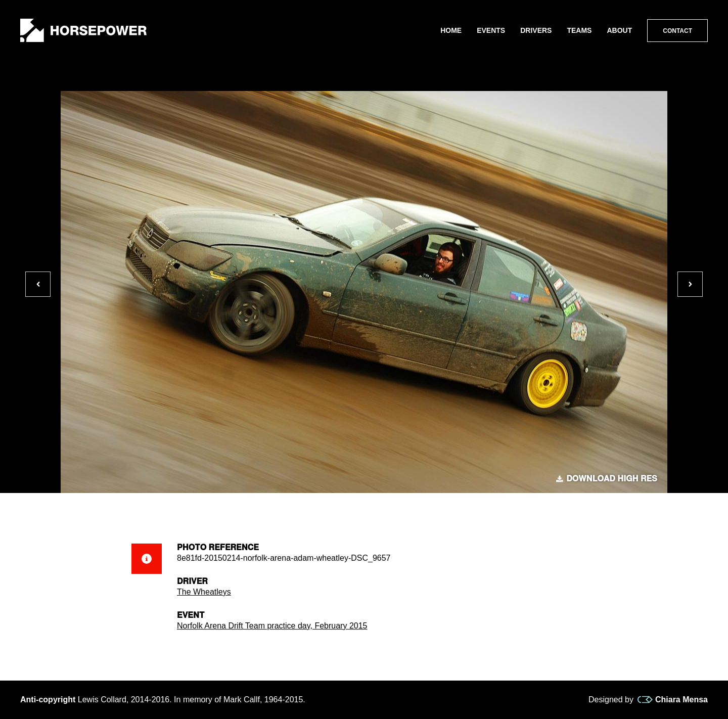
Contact (677, 31)
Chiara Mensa (673, 700)
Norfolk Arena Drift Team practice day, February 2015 (272, 626)
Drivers (536, 30)
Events (491, 30)
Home (451, 30)
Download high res (607, 479)
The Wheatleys (204, 592)
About (619, 30)
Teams (579, 30)
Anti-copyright (48, 700)
